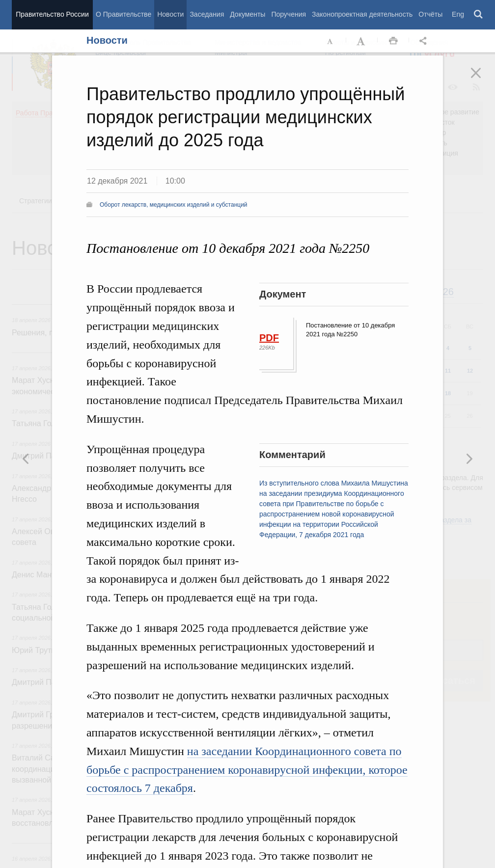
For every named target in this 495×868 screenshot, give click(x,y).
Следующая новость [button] (26, 459)
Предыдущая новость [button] (469, 459)
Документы (247, 14)
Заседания (207, 14)
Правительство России (52, 14)
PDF (269, 338)
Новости (170, 14)
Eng (458, 14)
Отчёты (430, 14)
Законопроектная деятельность (362, 14)
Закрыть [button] (483, 80)
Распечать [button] (393, 41)
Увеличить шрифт (362, 41)
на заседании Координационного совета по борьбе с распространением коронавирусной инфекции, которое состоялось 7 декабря (247, 770)
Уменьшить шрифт (330, 41)
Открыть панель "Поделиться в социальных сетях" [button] (425, 41)
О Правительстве (124, 14)
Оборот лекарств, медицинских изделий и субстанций (174, 205)
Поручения (289, 14)
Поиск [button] (479, 15)
